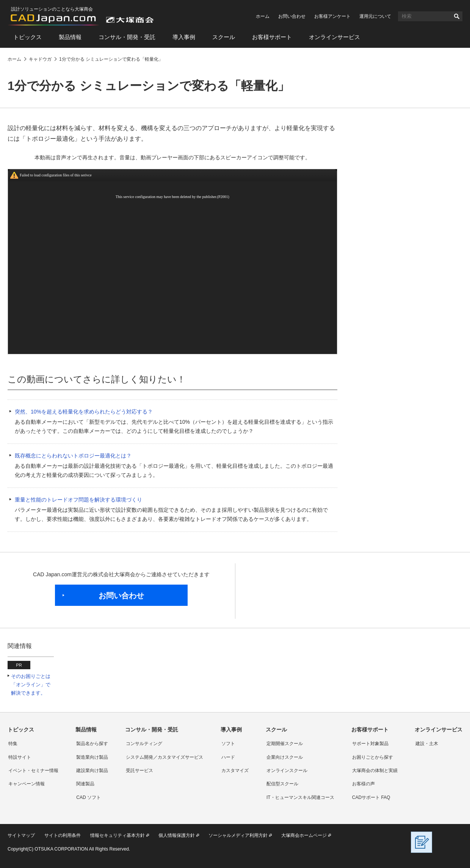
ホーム (263, 16)
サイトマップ (21, 835)
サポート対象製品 (370, 744)
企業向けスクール (285, 757)
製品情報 (70, 37)
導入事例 (184, 37)
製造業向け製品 (92, 757)
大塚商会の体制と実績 (375, 771)
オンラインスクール (287, 771)
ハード (228, 757)
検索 (457, 16)
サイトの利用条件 (63, 835)
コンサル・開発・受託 (127, 37)
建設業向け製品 (92, 771)
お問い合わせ (292, 16)
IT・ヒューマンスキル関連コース (300, 797)
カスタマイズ (235, 771)
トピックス (27, 37)
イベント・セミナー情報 (33, 771)
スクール (224, 37)
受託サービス (139, 771)
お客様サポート (272, 37)
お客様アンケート (332, 16)
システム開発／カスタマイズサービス (164, 757)
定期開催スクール (285, 744)
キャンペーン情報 (27, 784)
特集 (13, 744)
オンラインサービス (334, 37)
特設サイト (20, 757)
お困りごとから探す (373, 757)
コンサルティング (144, 744)
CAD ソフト (89, 797)
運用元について (375, 16)
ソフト (228, 744)
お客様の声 (363, 784)
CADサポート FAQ (371, 797)
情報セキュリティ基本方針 (117, 835)
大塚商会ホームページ (304, 835)
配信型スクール (282, 784)
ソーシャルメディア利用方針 (238, 835)
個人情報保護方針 (177, 835)
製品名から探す (92, 744)
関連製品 (85, 784)
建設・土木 (427, 744)
